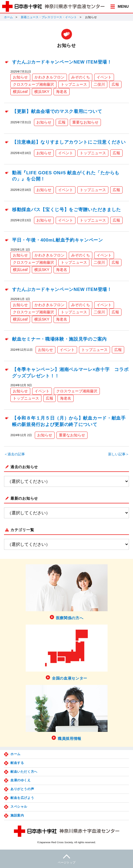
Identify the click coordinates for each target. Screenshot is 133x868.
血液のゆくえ (21, 780)
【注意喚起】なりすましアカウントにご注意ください (69, 142)
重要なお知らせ (85, 122)
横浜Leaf (20, 92)
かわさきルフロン (50, 77)
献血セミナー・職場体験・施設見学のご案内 (59, 339)
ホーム (8, 17)
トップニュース (74, 84)
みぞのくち (81, 77)
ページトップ (66, 858)
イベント (104, 77)
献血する (17, 763)
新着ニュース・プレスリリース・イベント (49, 17)
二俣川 (99, 84)
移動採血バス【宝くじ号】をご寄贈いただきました (66, 210)
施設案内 (17, 815)
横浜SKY (42, 92)
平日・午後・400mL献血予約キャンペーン (58, 240)
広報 (115, 84)
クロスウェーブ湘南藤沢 (33, 84)
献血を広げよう (22, 798)
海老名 (62, 92)
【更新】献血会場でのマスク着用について (57, 111)
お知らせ (20, 77)
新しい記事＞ (119, 454)
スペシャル (19, 807)
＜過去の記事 (14, 454)
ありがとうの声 (22, 789)
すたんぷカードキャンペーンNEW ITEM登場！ (62, 62)
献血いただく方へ (24, 772)
